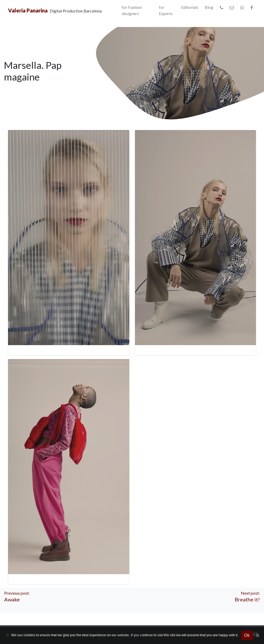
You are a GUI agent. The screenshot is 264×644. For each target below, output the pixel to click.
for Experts (166, 10)
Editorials (190, 7)
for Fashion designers (132, 10)
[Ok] (257, 635)
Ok (247, 635)
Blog (209, 7)
